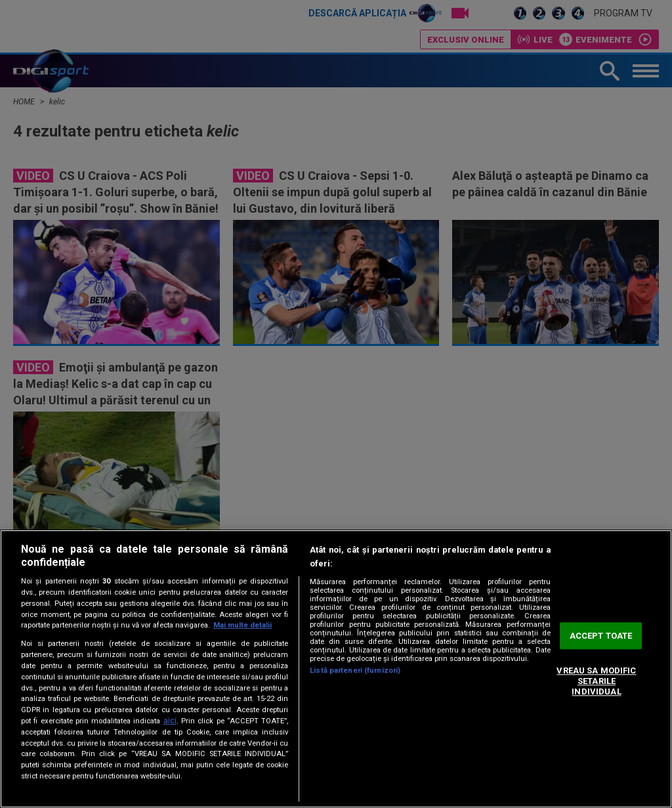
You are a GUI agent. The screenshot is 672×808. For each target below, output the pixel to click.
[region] (336, 669)
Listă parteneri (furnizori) (355, 670)
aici (170, 721)
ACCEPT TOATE (601, 636)
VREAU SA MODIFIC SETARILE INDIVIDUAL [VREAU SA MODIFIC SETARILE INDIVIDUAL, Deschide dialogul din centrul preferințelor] (596, 681)
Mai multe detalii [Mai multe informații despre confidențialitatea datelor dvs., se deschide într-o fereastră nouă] (242, 625)
